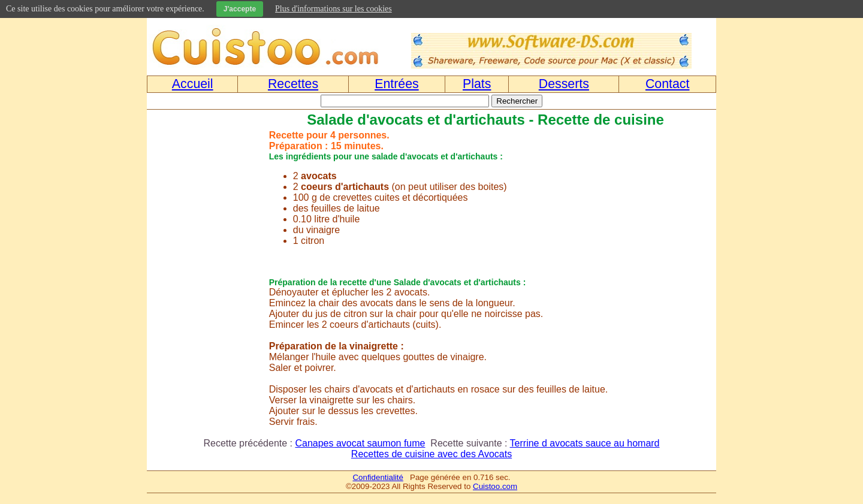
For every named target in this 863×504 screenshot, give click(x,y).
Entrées (397, 84)
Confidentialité (378, 477)
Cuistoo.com (495, 486)
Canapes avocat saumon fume (360, 443)
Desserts (564, 84)
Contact (668, 84)
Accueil (193, 84)
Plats (477, 84)
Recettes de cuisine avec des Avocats (431, 454)
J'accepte (240, 9)
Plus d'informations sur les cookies (334, 9)
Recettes (293, 84)
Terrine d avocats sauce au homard (585, 443)
